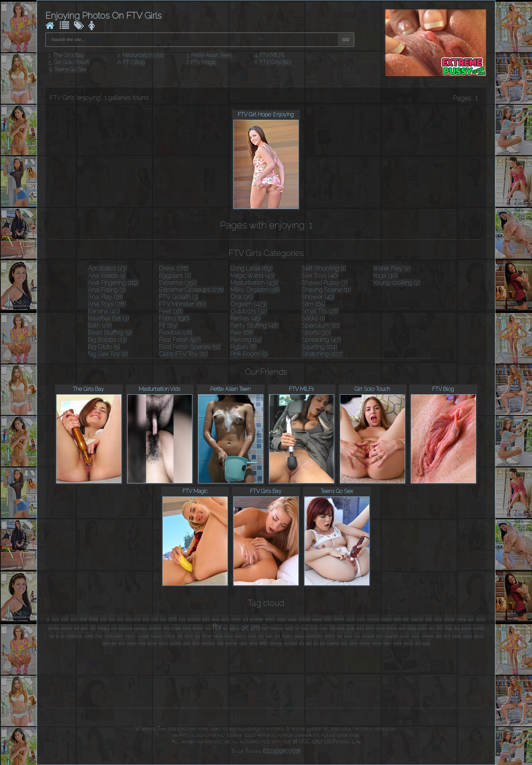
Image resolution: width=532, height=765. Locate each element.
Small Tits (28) (320, 311)
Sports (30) (316, 332)
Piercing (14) (246, 340)
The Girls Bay (69, 55)
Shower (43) (318, 297)
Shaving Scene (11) (326, 290)
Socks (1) (313, 318)
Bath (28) (100, 325)
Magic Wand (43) (253, 275)
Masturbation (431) (254, 283)
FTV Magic (204, 62)
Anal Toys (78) (107, 304)
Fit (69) (168, 325)
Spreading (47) (321, 340)
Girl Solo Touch (72, 62)
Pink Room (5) (249, 354)
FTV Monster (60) (183, 304)
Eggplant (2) (175, 275)
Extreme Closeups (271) (192, 290)
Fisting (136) (174, 318)
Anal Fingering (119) (113, 283)
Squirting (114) (319, 347)
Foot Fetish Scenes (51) (190, 347)
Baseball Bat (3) (109, 318)
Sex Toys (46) (320, 275)
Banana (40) (104, 311)
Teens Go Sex (71, 69)
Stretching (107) (322, 354)
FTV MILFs (272, 55)
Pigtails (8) (244, 347)
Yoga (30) (385, 275)
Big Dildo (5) (104, 347)
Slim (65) (313, 304)
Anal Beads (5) (107, 275)
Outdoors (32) (249, 311)
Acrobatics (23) (108, 268)
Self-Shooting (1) (324, 268)
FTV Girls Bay (276, 62)
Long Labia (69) (252, 268)
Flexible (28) (176, 332)
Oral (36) (242, 297)
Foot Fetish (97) (180, 340)
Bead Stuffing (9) (110, 332)
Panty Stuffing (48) (255, 325)
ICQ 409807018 (282, 751)
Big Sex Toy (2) (108, 354)
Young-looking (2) (397, 283)
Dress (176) (174, 268)
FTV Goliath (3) (179, 297)
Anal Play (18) (106, 297)
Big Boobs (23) (108, 340)
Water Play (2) (392, 268)
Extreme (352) (178, 283)
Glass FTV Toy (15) (184, 354)
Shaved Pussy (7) (325, 283)
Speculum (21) (321, 325)
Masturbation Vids (143, 55)
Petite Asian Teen (212, 55)
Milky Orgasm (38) (255, 290)
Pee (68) (242, 332)
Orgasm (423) (249, 304)
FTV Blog (134, 62)
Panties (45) (246, 318)
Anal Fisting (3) (107, 290)
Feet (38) (171, 311)
